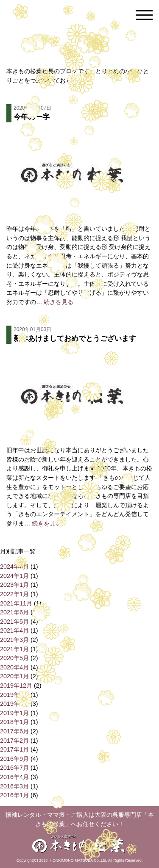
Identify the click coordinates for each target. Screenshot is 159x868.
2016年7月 (14, 768)
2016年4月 (14, 777)
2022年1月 (14, 594)
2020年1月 (14, 676)
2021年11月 (16, 603)
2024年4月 (14, 567)
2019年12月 (16, 686)
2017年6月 (14, 731)
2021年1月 (14, 649)
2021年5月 (14, 622)
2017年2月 (14, 741)
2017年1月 (14, 749)
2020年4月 (14, 667)
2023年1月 (14, 585)
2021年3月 (14, 640)
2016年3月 (14, 786)
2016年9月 (14, 759)
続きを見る (59, 302)
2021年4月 (14, 630)
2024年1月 (14, 576)
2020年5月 (14, 658)
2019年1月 (14, 713)
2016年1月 (14, 795)
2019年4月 (14, 704)
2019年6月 (14, 695)
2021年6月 (14, 612)
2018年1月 (14, 722)
